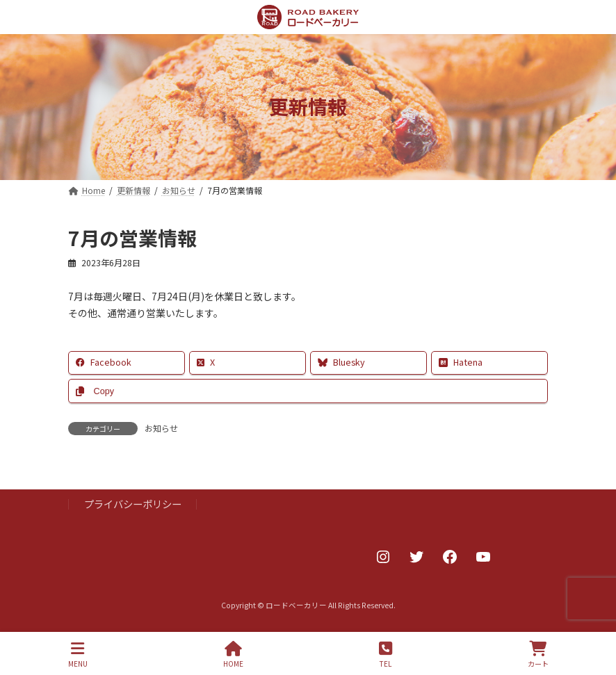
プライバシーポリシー (133, 504)
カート (538, 654)
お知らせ (161, 428)
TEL (386, 654)
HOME (233, 654)
